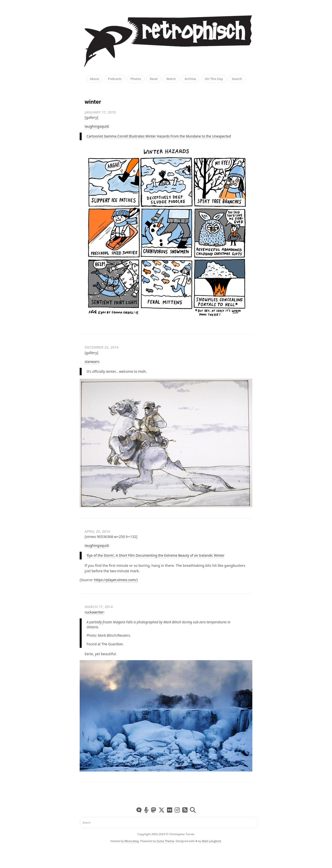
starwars (92, 362)
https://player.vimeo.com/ (115, 580)
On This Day (214, 79)
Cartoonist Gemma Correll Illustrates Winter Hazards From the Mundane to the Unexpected (159, 136)
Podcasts (115, 79)
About (95, 79)
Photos (136, 79)
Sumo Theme (165, 841)
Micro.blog (132, 841)
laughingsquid (97, 126)
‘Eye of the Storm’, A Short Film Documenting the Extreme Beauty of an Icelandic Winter (156, 555)
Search (237, 79)
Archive (190, 79)
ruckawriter (94, 612)
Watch (171, 79)
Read (154, 79)
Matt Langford (211, 841)
